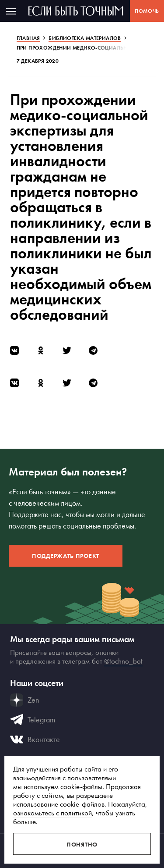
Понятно (82, 844)
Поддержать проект (66, 556)
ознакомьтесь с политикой (52, 813)
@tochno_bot (123, 661)
